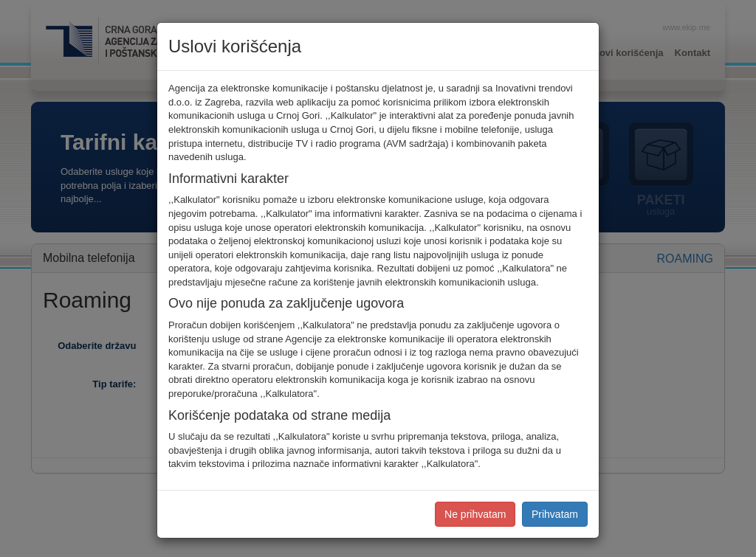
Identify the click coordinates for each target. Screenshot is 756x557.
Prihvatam (555, 514)
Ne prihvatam (475, 514)
